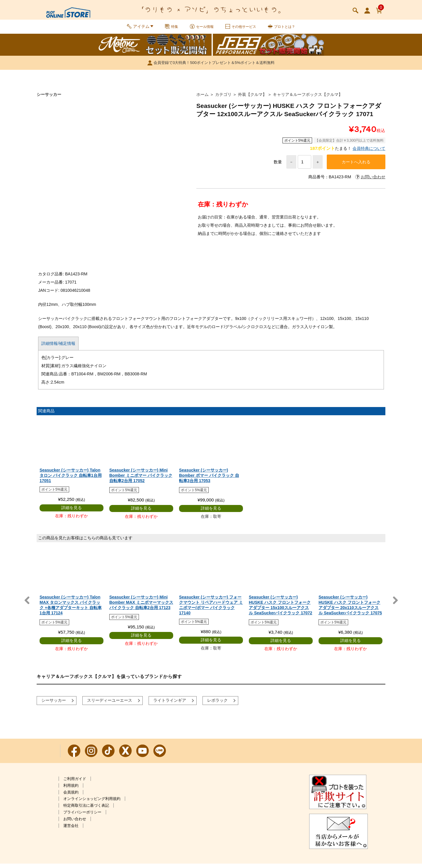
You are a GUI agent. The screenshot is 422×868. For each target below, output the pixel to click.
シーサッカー (49, 98)
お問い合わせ (75, 823)
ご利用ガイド (75, 783)
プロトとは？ (288, 29)
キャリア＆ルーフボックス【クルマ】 (308, 98)
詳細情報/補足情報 (58, 348)
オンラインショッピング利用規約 (92, 803)
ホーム (203, 98)
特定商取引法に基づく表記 (86, 810)
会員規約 (71, 797)
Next (395, 605)
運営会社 (71, 830)
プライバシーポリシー (82, 817)
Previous (27, 605)
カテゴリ (223, 98)
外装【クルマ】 (252, 98)
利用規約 (71, 790)
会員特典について (369, 152)
